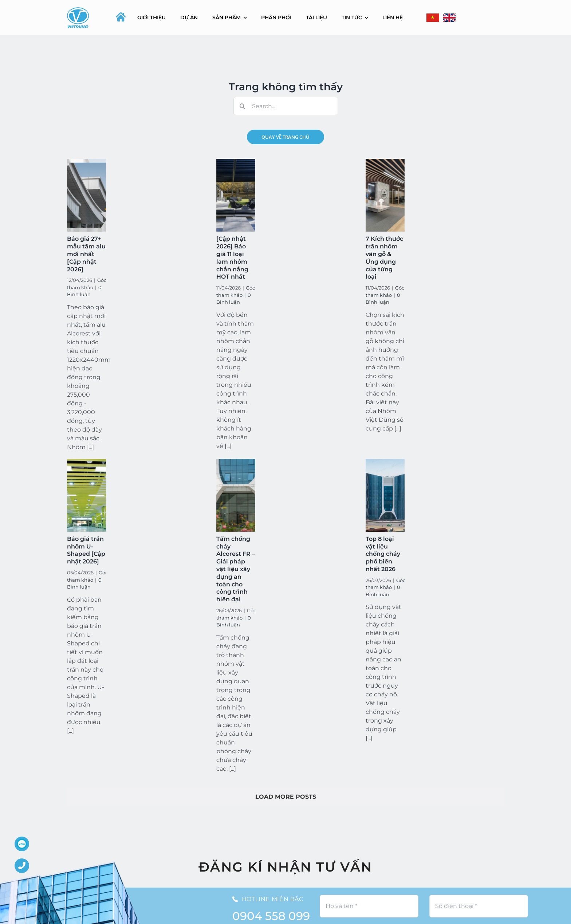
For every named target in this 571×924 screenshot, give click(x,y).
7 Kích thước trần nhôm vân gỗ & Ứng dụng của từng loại (384, 258)
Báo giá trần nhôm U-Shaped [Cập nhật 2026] (86, 550)
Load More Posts (286, 797)
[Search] (243, 106)
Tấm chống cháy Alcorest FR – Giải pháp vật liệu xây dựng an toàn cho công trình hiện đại (236, 569)
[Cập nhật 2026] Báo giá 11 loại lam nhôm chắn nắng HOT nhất (232, 258)
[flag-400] (433, 18)
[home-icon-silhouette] (121, 17)
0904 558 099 (271, 916)
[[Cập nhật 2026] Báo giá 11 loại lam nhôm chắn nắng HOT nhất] (236, 195)
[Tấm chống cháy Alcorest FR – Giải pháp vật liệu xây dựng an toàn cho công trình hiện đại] (236, 495)
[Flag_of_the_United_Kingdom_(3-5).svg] (449, 18)
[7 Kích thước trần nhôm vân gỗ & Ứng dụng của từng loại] (385, 195)
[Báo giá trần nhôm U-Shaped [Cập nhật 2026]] (86, 495)
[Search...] (286, 106)
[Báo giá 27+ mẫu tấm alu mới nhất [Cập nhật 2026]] (86, 195)
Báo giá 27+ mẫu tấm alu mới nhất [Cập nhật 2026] (86, 254)
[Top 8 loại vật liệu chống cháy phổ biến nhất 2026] (385, 495)
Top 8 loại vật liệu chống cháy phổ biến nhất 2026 (383, 554)
